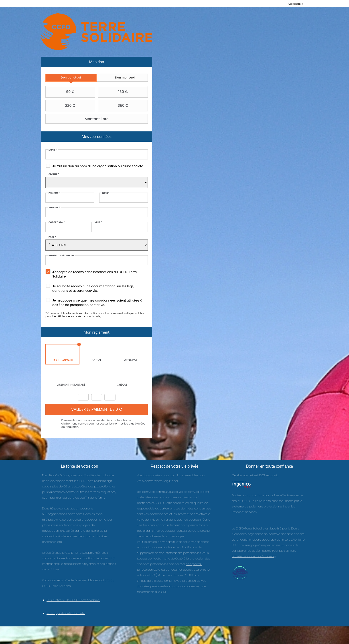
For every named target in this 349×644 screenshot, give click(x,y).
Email (53, 150)
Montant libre (78, 119)
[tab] (71, 78)
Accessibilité (295, 4)
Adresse (55, 208)
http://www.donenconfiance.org (254, 556)
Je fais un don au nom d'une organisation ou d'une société (98, 166)
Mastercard (83, 397)
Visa (97, 397)
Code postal (57, 222)
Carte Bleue (110, 397)
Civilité (54, 174)
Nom (106, 193)
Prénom (54, 193)
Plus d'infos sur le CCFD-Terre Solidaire (73, 600)
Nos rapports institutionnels (66, 613)
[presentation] (71, 78)
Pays (53, 237)
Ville (98, 222)
